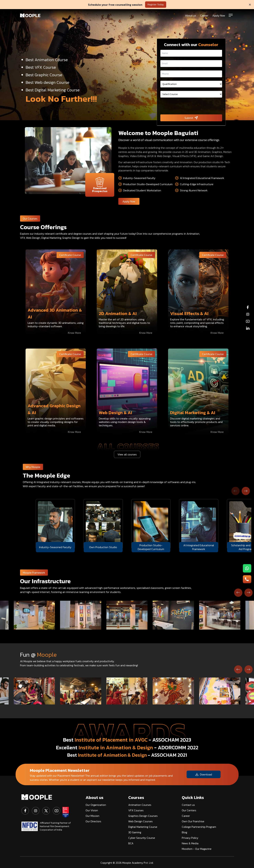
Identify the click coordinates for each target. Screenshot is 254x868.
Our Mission (92, 816)
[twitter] (46, 811)
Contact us (188, 805)
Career (204, 15)
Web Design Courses (140, 821)
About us (191, 15)
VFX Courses (136, 810)
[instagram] (36, 811)
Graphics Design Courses (143, 816)
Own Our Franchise (193, 821)
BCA (131, 843)
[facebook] (25, 811)
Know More (74, 333)
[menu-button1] (247, 568)
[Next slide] (246, 491)
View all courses (127, 454)
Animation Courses (140, 805)
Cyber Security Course (142, 838)
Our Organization (96, 805)
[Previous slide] (235, 491)
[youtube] (57, 811)
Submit (191, 118)
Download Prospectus (100, 185)
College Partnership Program (199, 827)
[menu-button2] (247, 579)
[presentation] (191, 106)
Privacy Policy (190, 838)
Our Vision (92, 810)
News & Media (190, 843)
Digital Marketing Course (143, 827)
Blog (184, 832)
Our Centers (189, 810)
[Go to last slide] (238, 593)
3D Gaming (135, 832)
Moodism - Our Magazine (197, 849)
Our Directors (93, 821)
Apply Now (219, 15)
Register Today (156, 5)
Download (204, 774)
